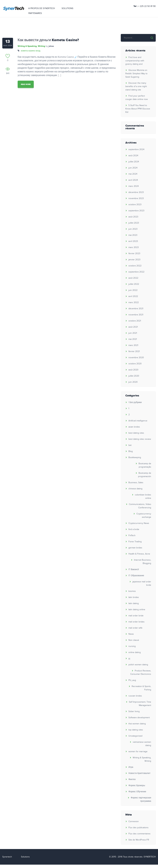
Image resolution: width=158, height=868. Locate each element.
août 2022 (133, 278)
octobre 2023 (135, 205)
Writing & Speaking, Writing (31, 46)
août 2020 (134, 370)
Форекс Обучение (137, 792)
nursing (132, 646)
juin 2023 (133, 229)
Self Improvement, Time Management (140, 704)
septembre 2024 (137, 149)
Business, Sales (136, 483)
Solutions (25, 857)
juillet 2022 (134, 284)
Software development (139, 718)
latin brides (134, 597)
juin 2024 (133, 168)
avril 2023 (133, 241)
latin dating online (137, 610)
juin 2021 (133, 333)
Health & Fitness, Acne (139, 554)
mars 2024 (134, 186)
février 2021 (134, 351)
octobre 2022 (135, 266)
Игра (131, 767)
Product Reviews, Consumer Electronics (141, 672)
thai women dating (137, 724)
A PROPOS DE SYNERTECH (42, 10)
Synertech (7, 857)
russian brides (135, 696)
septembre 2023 (137, 211)
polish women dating (138, 665)
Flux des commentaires (140, 834)
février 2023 (134, 254)
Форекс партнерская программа (141, 799)
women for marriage (138, 752)
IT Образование (136, 576)
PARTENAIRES (35, 15)
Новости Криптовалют (140, 773)
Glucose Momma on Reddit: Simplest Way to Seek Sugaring (137, 74)
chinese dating (136, 489)
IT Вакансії (134, 569)
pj (129, 659)
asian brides (134, 427)
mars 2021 (133, 345)
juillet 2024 (134, 162)
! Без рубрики (135, 402)
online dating (135, 652)
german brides (135, 548)
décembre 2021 (136, 309)
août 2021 (133, 327)
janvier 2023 (135, 260)
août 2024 (133, 156)
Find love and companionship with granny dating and (135, 61)
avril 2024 (133, 180)
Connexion (134, 821)
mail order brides (137, 622)
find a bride (134, 529)
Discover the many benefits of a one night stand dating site (136, 86)
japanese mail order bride (142, 583)
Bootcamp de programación (145, 475)
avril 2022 (133, 296)
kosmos (132, 591)
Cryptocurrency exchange (144, 515)
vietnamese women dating (142, 744)
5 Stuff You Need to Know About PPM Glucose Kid (138, 109)
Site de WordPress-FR (139, 840)
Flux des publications (139, 828)
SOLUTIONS (67, 10)
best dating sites (136, 433)
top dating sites (136, 730)
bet (130, 445)
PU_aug (132, 680)
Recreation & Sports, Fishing (142, 688)
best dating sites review (140, 439)
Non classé (134, 640)
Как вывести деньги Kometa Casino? (48, 40)
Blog (131, 451)
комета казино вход (30, 51)
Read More (26, 84)
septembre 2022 (137, 272)
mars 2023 (134, 247)
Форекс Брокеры (137, 786)
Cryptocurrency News (139, 523)
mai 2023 (133, 235)
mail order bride (136, 616)
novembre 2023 (136, 198)
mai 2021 (133, 339)
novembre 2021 (136, 315)
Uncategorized (136, 736)
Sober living (134, 711)
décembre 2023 (136, 192)
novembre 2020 (136, 358)
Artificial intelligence (138, 421)
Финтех (132, 779)
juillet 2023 (134, 223)
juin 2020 (133, 382)
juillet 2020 (134, 376)
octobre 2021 (135, 321)
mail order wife (136, 628)
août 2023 (133, 217)
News (131, 634)
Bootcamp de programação (145, 465)
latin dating (134, 603)
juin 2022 (133, 290)
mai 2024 (133, 174)
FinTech (132, 536)
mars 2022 (134, 302)
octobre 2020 (135, 364)
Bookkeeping (135, 457)
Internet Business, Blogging (143, 562)
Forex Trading (135, 542)
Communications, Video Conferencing (140, 506)
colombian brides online (143, 497)
